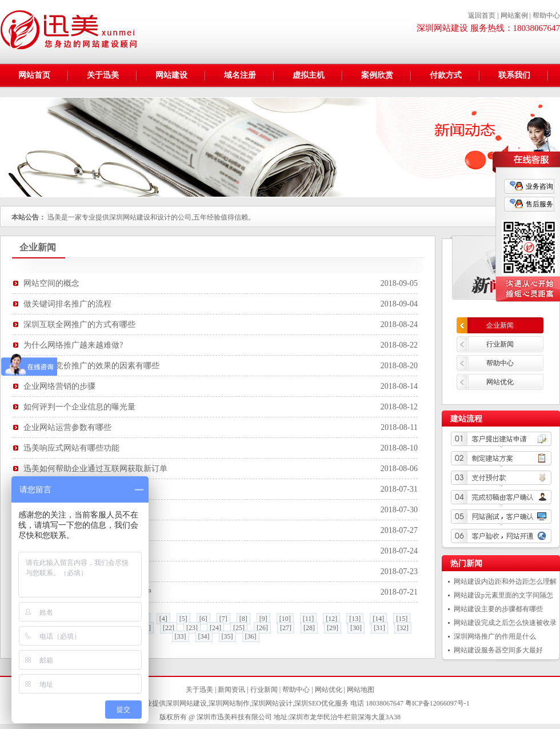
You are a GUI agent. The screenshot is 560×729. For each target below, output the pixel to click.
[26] (262, 628)
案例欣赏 (377, 75)
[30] (356, 628)
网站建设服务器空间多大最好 (498, 650)
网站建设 (171, 75)
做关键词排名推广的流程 (67, 304)
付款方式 (446, 75)
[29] (333, 628)
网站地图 (361, 690)
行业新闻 (500, 344)
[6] (203, 619)
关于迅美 (103, 75)
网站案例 (514, 15)
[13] (355, 619)
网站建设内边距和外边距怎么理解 (505, 581)
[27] (286, 628)
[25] (239, 628)
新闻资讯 (231, 690)
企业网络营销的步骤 (59, 386)
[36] (251, 636)
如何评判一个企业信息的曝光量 (79, 407)
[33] (181, 636)
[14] (378, 619)
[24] (215, 628)
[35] (227, 636)
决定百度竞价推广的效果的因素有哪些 (91, 366)
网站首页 (34, 75)
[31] (379, 628)
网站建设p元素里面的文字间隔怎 (503, 595)
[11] (309, 619)
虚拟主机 (309, 75)
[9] (263, 619)
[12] (331, 619)
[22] (169, 628)
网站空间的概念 (51, 283)
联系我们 (514, 75)
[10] (285, 619)
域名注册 (240, 75)
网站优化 (500, 382)
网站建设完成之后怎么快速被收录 (505, 623)
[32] (403, 628)
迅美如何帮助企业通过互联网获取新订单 (95, 469)
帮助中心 (546, 15)
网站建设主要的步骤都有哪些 (498, 609)
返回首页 (482, 15)
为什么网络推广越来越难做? (73, 345)
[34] (204, 636)
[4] (163, 619)
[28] (309, 628)
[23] (192, 628)
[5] (183, 619)
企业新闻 (500, 325)
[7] (223, 619)
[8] (243, 619)
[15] (402, 619)
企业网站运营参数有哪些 (67, 427)
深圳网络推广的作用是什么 (495, 636)
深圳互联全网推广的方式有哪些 (79, 324)
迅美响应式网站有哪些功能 (71, 448)
